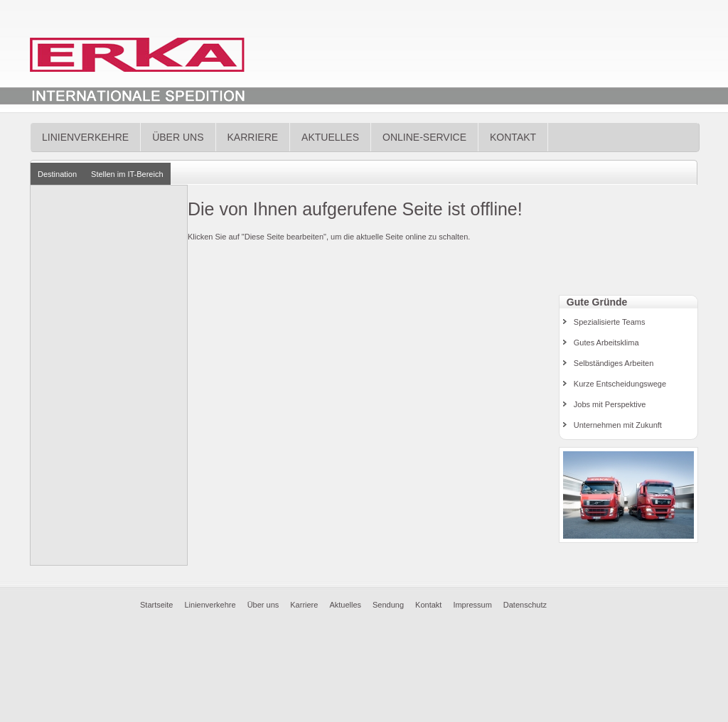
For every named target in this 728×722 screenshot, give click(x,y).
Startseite (156, 605)
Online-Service (424, 137)
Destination (57, 174)
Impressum (472, 605)
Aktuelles (330, 137)
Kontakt (513, 137)
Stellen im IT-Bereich (127, 174)
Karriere (253, 137)
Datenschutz (525, 605)
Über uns (178, 137)
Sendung (388, 605)
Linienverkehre (85, 137)
